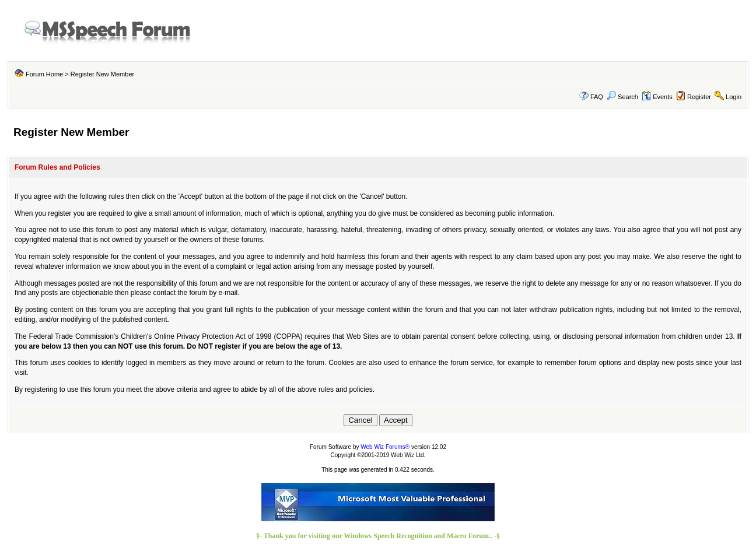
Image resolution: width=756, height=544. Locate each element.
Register (699, 97)
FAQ (597, 97)
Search (622, 97)
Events (657, 97)
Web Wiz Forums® (385, 447)
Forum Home (44, 74)
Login (734, 97)
